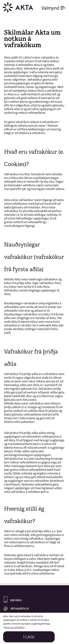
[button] (55, 8)
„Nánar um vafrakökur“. (14, 628)
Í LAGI (29, 637)
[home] (20, 7)
